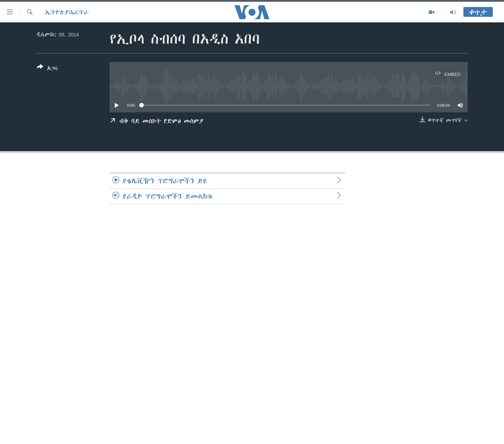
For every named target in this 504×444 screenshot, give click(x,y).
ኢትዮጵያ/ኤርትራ (67, 12)
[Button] (48, 69)
